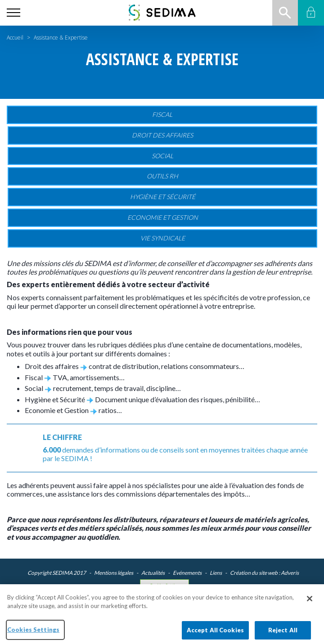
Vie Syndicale (163, 238)
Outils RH (162, 176)
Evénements (187, 573)
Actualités (153, 573)
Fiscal (162, 114)
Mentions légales (114, 573)
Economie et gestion (163, 217)
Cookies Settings (164, 585)
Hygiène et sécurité (163, 197)
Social (162, 156)
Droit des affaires (162, 135)
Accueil (15, 38)
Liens (216, 573)
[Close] (310, 607)
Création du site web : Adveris (264, 573)
